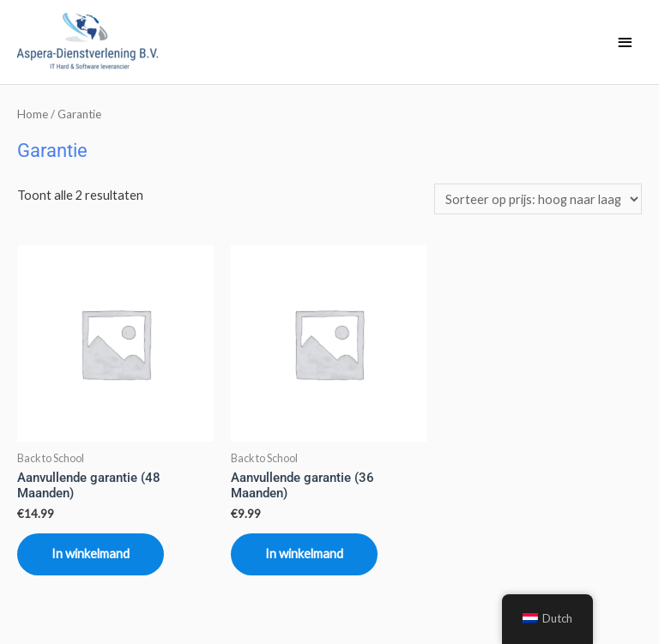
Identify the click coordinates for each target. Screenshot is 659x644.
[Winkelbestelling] (538, 199)
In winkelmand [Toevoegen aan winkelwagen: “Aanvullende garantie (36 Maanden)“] (304, 554)
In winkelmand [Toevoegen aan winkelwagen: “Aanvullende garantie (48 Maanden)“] (91, 554)
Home (33, 114)
